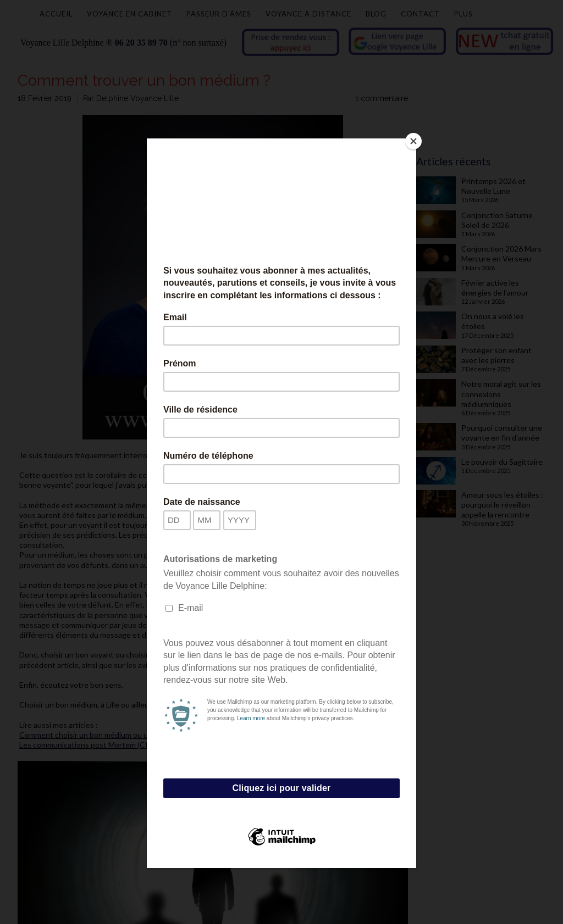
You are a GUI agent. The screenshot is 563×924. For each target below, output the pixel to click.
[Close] (413, 141)
